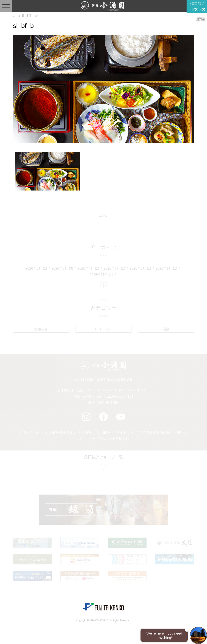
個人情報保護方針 (59, 433)
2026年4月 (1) (88, 268)
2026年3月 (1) (114, 268)
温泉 (166, 329)
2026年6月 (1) (36, 268)
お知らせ (41, 329)
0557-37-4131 (123, 396)
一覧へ (103, 217)
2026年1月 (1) (166, 268)
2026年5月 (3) (62, 268)
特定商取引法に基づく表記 (163, 433)
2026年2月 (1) (140, 268)
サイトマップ (127, 433)
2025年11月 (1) (101, 275)
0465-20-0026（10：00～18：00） (123, 390)
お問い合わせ (29, 433)
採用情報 (104, 433)
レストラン (103, 329)
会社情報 (85, 433)
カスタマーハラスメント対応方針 (103, 439)
